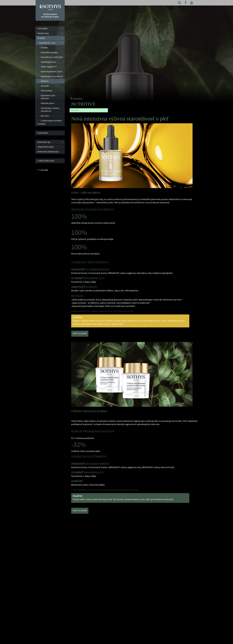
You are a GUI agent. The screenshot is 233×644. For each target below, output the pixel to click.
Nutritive (78, 99)
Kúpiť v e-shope (80, 334)
